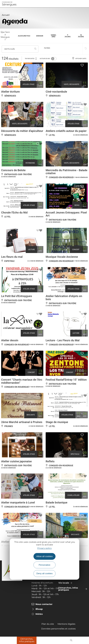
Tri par (31, 58)
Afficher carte (79, 59)
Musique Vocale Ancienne (62, 257)
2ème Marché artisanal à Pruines (22, 422)
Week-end (54, 36)
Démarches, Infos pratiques (27, 640)
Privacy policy (44, 548)
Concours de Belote (13, 170)
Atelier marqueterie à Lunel (18, 503)
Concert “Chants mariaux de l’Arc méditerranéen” (22, 381)
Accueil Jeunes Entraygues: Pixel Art (66, 214)
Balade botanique (56, 503)
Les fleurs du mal (12, 257)
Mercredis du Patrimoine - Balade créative (67, 172)
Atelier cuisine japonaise (16, 461)
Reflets (50, 461)
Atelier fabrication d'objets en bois (64, 298)
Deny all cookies (44, 573)
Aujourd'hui (24, 36)
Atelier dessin (10, 340)
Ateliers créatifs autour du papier (66, 131)
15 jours (81, 36)
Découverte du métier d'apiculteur (22, 131)
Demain (40, 36)
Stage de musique (57, 422)
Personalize (44, 565)
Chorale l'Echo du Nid (14, 213)
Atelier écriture (10, 92)
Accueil (6, 15)
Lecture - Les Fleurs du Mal (63, 340)
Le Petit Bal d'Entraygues (17, 296)
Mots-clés (10, 49)
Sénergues (9, 4)
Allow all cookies (45, 556)
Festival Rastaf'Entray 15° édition (66, 380)
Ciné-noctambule (56, 92)
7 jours (68, 36)
